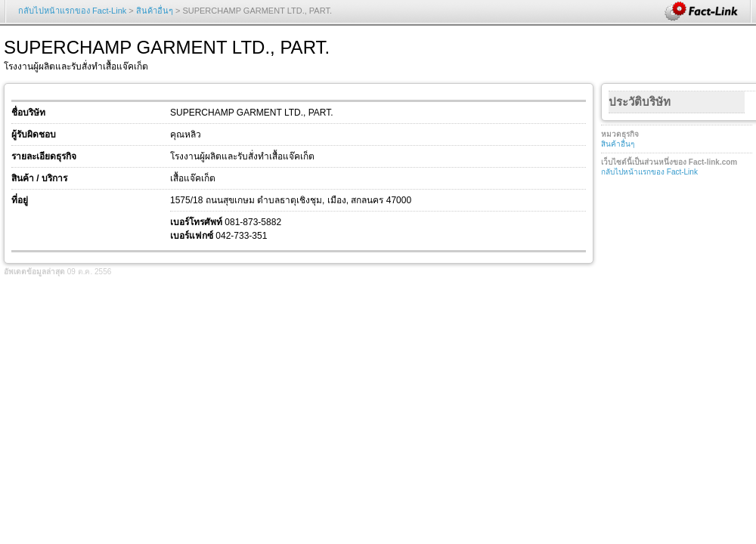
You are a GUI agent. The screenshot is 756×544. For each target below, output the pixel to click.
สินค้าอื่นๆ (155, 11)
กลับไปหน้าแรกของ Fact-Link (72, 11)
